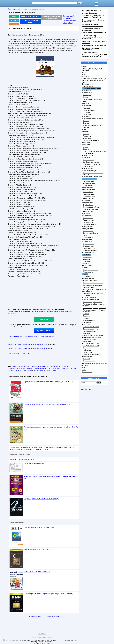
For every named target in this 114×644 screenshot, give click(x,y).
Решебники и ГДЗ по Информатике (94, 45)
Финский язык (87, 240)
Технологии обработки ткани (92, 302)
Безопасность (87, 357)
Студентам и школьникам (91, 164)
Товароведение (88, 272)
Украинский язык (88, 194)
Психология (87, 136)
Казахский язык (88, 216)
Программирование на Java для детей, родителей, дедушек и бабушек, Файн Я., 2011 (51, 428)
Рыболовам (87, 350)
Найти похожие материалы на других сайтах (52, 18)
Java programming (57, 366)
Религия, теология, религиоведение (95, 151)
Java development (41, 369)
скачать (54, 371)
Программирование (89, 331)
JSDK (50, 369)
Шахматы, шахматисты (91, 329)
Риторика (86, 127)
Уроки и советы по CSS (90, 52)
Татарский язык (88, 201)
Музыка (85, 147)
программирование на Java (40, 366)
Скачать (14, 17)
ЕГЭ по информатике (89, 13)
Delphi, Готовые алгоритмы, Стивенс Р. (37, 572)
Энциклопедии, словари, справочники (94, 364)
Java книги (86, 318)
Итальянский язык (89, 190)
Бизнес (85, 268)
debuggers (65, 369)
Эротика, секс (87, 352)
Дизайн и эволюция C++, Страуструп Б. (37, 550)
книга (48, 371)
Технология (87, 112)
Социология (87, 114)
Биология (86, 104)
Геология (86, 314)
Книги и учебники (88, 84)
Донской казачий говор (91, 233)
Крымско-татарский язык (91, 207)
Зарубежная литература (91, 162)
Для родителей (88, 169)
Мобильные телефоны (90, 298)
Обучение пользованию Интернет (94, 33)
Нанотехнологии (88, 287)
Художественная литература (92, 125)
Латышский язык (88, 220)
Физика (85, 97)
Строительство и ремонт (91, 300)
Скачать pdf (44, 319)
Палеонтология (88, 156)
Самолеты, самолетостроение (93, 293)
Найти (84, 370)
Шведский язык (88, 229)
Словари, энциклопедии (91, 354)
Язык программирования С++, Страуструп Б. (39, 527)
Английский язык (88, 181)
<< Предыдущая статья (33, 616)
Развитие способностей (91, 327)
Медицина (86, 333)
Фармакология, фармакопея (92, 285)
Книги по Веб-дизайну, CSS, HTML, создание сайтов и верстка (94, 17)
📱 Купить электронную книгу (30, 21)
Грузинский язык (88, 244)
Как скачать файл (16, 336)
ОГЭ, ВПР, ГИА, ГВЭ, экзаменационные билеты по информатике (92, 37)
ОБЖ (85, 130)
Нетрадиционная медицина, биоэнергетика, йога (92, 338)
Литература (87, 95)
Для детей (86, 108)
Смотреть (14, 24)
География (87, 158)
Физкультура (87, 145)
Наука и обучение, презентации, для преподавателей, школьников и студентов (94, 80)
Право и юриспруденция (91, 140)
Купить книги (44, 331)
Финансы (86, 263)
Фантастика (87, 341)
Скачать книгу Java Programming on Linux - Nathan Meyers (28, 344)
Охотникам (87, 295)
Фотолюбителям (88, 279)
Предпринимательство (90, 270)
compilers (57, 369)
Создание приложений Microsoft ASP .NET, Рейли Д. (41, 499)
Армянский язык (88, 198)
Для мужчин (87, 348)
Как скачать (67, 18)
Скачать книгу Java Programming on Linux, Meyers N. (27, 312)
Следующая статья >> (54, 616)
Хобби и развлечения (90, 281)
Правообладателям (47, 336)
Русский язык (87, 93)
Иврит (85, 235)
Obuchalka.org (13, 640)
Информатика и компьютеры (92, 99)
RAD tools (18, 371)
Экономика (87, 261)
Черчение (86, 134)
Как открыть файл (69, 16)
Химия (85, 101)
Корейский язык (88, 205)
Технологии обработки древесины (94, 308)
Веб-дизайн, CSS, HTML (91, 346)
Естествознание (88, 160)
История (86, 132)
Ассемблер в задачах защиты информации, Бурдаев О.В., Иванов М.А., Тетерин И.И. (51, 477)
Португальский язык (90, 224)
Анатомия (86, 121)
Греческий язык (88, 218)
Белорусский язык (89, 196)
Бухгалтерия (87, 266)
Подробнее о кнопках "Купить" (22, 28)
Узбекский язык (88, 203)
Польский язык (88, 222)
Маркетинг (86, 259)
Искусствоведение (89, 110)
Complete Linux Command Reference (22, 459)
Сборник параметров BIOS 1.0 (34, 464)
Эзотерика (86, 276)
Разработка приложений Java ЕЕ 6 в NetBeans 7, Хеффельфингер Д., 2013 (49, 404)
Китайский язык (88, 237)
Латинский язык (88, 192)
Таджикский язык (89, 253)
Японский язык (88, 231)
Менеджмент (87, 257)
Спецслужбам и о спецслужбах (93, 336)
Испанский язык (88, 185)
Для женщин (87, 322)
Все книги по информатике (91, 11)
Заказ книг (86, 316)
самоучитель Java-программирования (21, 369)
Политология (87, 106)
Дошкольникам (88, 86)
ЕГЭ (83, 75)
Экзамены (85, 77)
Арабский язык (88, 211)
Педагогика (87, 117)
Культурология (88, 166)
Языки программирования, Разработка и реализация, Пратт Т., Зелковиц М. (49, 594)
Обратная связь (87, 372)
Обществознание (89, 153)
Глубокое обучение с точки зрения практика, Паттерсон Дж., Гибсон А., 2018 (49, 382)
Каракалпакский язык (90, 250)
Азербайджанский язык (91, 209)
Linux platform (27, 371)
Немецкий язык (88, 188)
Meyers (67, 366)
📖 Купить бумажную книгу (30, 17)
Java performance (39, 371)
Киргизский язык (88, 246)
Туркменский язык (89, 248)
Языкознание (87, 242)
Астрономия (87, 143)
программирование (18, 366)
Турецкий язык (88, 214)
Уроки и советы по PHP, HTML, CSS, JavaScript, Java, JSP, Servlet (95, 56)
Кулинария (86, 359)
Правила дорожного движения (93, 119)
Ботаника (86, 123)
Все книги (85, 366)
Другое (84, 368)
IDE (71, 369)
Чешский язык (88, 227)
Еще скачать (14, 20)
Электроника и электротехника (93, 283)
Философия (87, 138)
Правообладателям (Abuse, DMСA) (69, 22)
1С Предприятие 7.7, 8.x (91, 344)
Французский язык (89, 183)
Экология (86, 149)
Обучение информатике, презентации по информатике (92, 25)
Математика (87, 91)
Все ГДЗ (85, 72)
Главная (85, 67)
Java (28, 366)
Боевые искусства (89, 361)
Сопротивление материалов (92, 177)
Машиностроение (89, 320)
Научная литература (90, 171)
